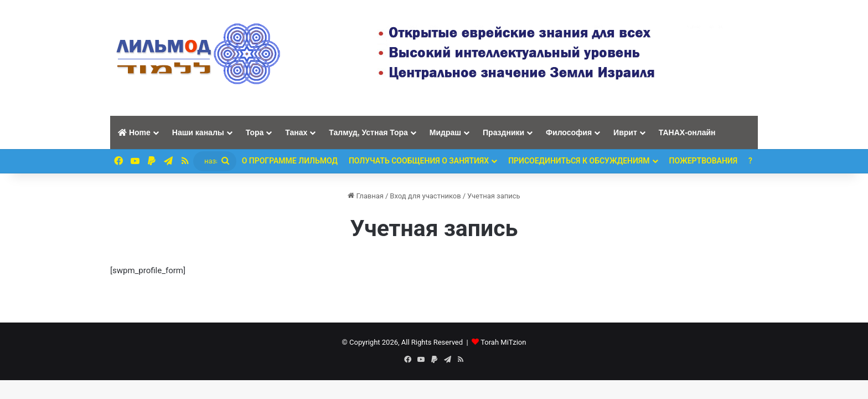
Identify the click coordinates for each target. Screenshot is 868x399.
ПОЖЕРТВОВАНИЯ (704, 161)
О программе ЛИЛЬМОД (290, 161)
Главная (366, 196)
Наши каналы (198, 132)
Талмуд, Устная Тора (368, 132)
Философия (569, 132)
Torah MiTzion (503, 342)
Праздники (503, 132)
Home (134, 132)
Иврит (625, 132)
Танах (296, 132)
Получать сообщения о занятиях (419, 161)
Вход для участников (425, 196)
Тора (255, 132)
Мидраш (445, 132)
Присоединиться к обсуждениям (579, 161)
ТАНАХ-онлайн (687, 132)
